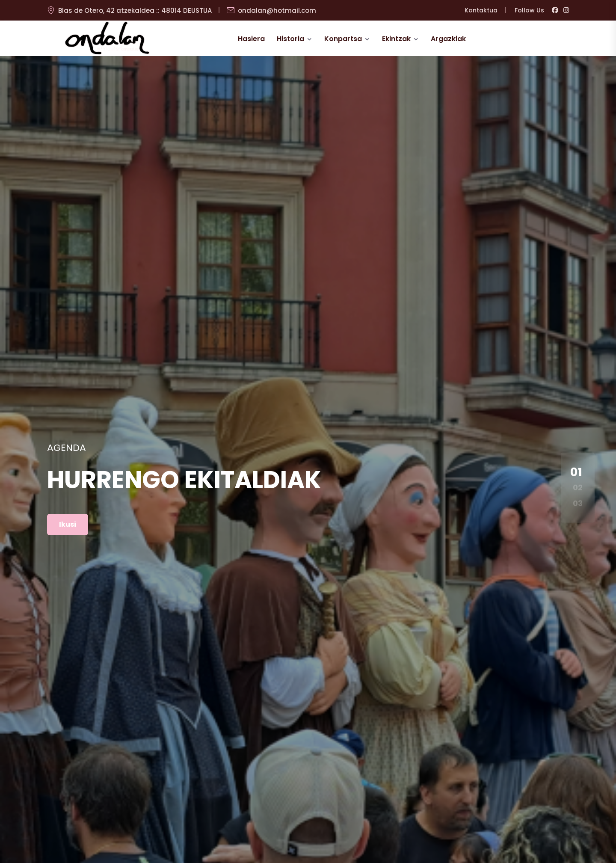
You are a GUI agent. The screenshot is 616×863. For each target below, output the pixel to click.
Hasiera (251, 39)
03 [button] (578, 503)
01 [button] (576, 472)
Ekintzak (396, 39)
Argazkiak (448, 39)
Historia (290, 39)
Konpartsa (343, 39)
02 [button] (578, 488)
